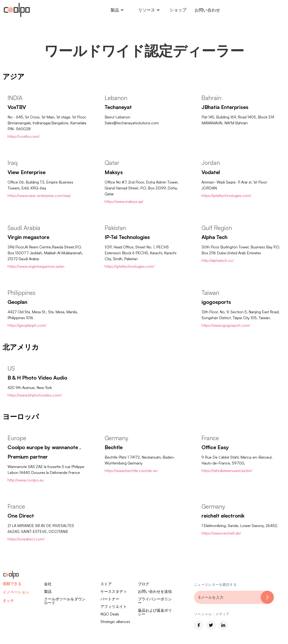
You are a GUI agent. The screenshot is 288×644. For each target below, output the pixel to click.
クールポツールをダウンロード (65, 601)
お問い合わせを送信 (155, 591)
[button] (117, 10)
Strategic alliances (115, 622)
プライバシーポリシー (155, 601)
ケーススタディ (114, 591)
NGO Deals (110, 614)
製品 (48, 591)
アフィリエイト (114, 606)
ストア (106, 584)
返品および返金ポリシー (155, 612)
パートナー (110, 599)
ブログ (144, 584)
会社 (48, 584)
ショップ (178, 10)
